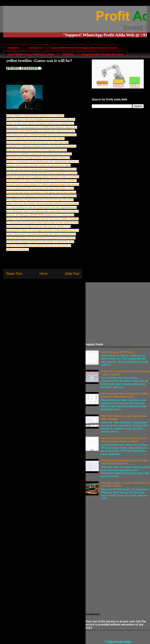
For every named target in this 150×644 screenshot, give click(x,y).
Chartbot (68, 54)
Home (44, 274)
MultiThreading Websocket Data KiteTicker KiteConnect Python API (125, 462)
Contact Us (35, 48)
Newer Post (14, 274)
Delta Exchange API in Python (117, 352)
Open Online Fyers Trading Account (31, 54)
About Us (13, 48)
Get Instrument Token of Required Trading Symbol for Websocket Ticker (124, 395)
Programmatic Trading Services (103, 54)
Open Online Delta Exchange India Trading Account (84, 48)
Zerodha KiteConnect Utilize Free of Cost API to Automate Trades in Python (124, 440)
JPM (41, 215)
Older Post (72, 274)
